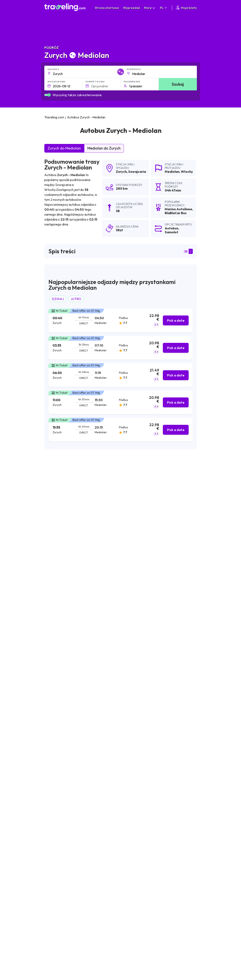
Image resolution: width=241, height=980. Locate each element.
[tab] (121, 321)
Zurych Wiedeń (107, 871)
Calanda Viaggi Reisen (64, 576)
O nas (122, 926)
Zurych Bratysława (110, 829)
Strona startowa (107, 8)
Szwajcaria (137, 172)
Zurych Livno (54, 801)
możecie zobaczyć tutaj (74, 640)
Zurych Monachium (109, 787)
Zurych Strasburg (57, 864)
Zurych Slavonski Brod (61, 857)
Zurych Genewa (107, 885)
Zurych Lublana (56, 815)
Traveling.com (109, 974)
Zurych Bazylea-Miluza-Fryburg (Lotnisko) (126, 780)
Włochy (187, 172)
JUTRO (76, 299)
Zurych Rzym (105, 794)
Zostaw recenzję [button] (176, 726)
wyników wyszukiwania (145, 476)
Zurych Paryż (55, 871)
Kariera (177, 922)
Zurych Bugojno (107, 843)
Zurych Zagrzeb (56, 780)
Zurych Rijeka (55, 829)
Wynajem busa (181, 939)
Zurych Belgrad (107, 808)
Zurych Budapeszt (58, 836)
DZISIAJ (58, 299)
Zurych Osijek (55, 843)
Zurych (121, 172)
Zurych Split (54, 787)
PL (164, 8)
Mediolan (172, 172)
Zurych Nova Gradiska (112, 836)
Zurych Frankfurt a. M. (111, 864)
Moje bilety (186, 8)
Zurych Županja (107, 857)
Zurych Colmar (107, 878)
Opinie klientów (182, 926)
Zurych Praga (106, 801)
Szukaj (178, 84)
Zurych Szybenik (108, 815)
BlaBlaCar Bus (57, 535)
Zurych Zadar (55, 808)
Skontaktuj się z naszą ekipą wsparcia (80, 942)
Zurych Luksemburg (59, 878)
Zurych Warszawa (109, 822)
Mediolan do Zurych (104, 148)
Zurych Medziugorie (59, 850)
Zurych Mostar (56, 794)
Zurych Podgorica (58, 892)
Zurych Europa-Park (111, 850)
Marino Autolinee (60, 524)
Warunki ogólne (155, 922)
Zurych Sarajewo (57, 885)
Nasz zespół (126, 930)
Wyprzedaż (132, 8)
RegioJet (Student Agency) (68, 565)
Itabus (52, 555)
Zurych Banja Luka (58, 822)
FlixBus (52, 545)
